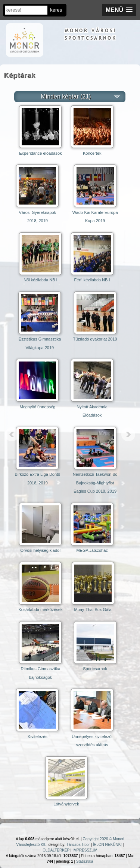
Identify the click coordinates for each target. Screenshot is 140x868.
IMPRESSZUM (85, 850)
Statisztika (85, 861)
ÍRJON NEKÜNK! (107, 845)
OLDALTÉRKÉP (56, 850)
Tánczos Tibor (78, 845)
